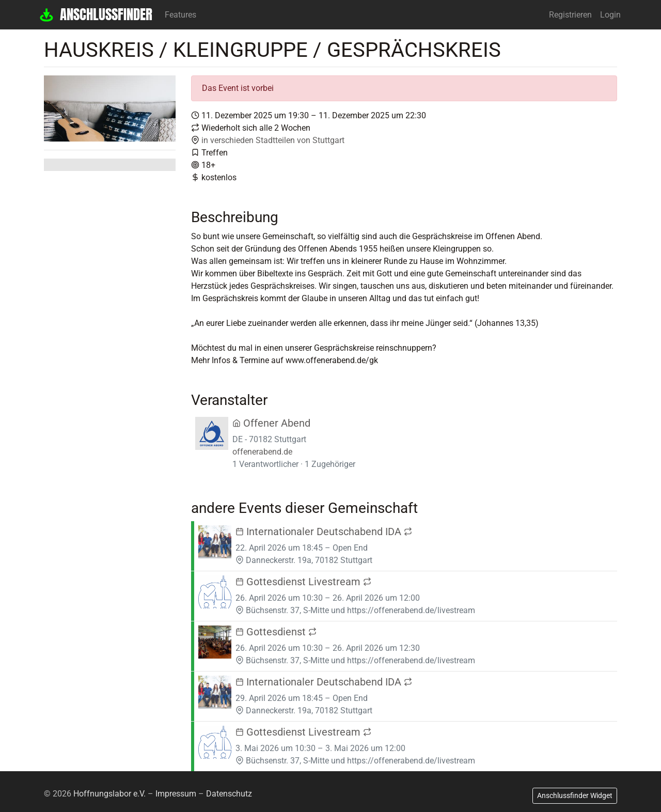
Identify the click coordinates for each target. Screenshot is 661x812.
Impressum (176, 794)
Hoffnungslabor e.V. (109, 794)
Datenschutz (229, 794)
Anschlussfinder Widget (575, 795)
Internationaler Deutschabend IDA (324, 532)
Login (610, 15)
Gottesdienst (276, 632)
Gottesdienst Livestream (303, 582)
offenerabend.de (262, 452)
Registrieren (570, 15)
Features (180, 15)
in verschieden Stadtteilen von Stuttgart (273, 140)
